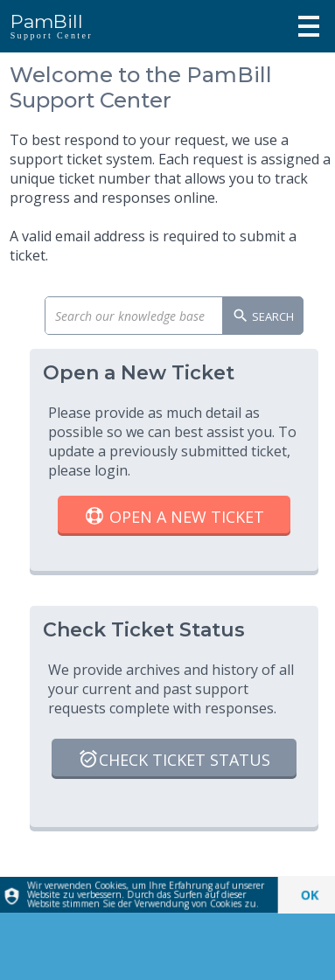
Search (263, 317)
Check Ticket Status (174, 761)
